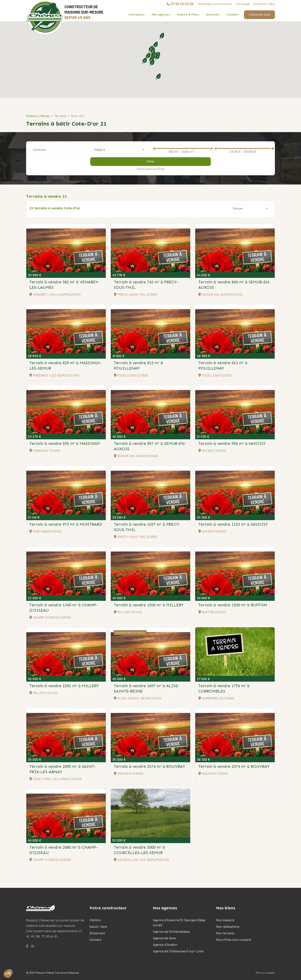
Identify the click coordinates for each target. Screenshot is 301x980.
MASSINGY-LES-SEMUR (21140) (54, 375)
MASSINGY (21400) (45, 450)
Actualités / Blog (264, 4)
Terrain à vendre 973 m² (66, 524)
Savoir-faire (98, 926)
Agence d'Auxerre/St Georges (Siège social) (179, 922)
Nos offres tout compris (234, 939)
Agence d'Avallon (165, 944)
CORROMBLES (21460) (216, 698)
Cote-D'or (78, 116)
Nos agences (160, 15)
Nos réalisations (228, 926)
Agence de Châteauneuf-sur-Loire (178, 951)
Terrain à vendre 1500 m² (149, 605)
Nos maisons (225, 920)
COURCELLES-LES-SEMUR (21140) (141, 860)
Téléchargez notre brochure (215, 4)
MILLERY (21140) (128, 612)
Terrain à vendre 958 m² (232, 444)
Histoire (95, 920)
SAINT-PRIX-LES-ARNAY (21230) (55, 779)
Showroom (97, 933)
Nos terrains (225, 933)
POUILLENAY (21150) (131, 375)
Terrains (60, 116)
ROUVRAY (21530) (129, 773)
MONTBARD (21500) (45, 531)
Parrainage (243, 4)
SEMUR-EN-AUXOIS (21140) (220, 294)
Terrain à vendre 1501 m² (64, 686)
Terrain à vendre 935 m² (65, 444)
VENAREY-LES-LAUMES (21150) (55, 294)
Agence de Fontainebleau (171, 931)
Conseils (232, 15)
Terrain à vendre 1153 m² (233, 524)
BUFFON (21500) (212, 612)
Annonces (212, 15)
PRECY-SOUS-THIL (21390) (135, 294)
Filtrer (151, 161)
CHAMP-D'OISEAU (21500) (50, 617)
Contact (95, 939)
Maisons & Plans (188, 15)
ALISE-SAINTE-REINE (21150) (137, 698)
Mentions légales (265, 973)
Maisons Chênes (38, 116)
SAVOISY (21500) (212, 450)
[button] (152, 63)
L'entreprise (136, 15)
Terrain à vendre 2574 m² (149, 766)
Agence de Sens (164, 938)
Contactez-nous (259, 15)
